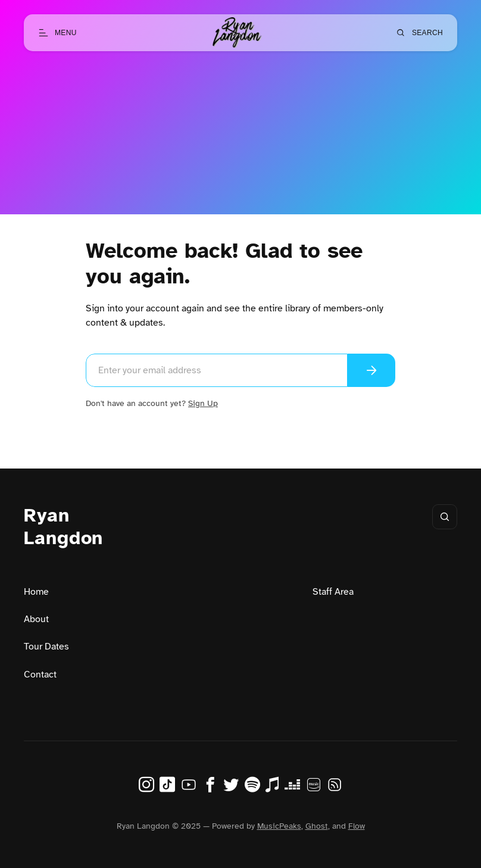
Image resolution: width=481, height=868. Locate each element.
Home (36, 592)
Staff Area (333, 592)
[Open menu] (57, 33)
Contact (40, 675)
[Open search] (419, 33)
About (36, 619)
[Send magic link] (371, 370)
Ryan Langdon (63, 527)
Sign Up (203, 403)
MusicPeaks (279, 826)
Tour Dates (46, 647)
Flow (357, 826)
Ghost (317, 826)
